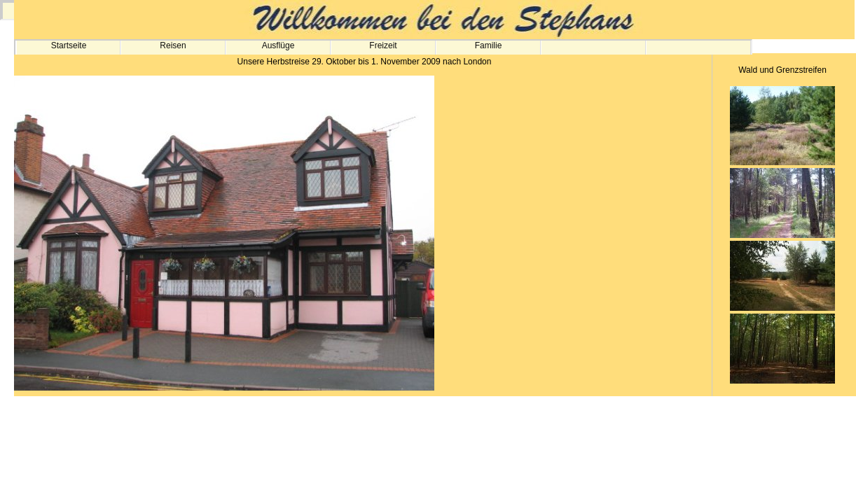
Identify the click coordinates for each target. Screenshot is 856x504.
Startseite (69, 45)
